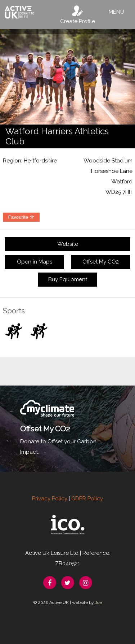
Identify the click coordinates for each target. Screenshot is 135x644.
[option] (67, 77)
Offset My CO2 (101, 262)
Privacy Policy (50, 499)
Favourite (21, 217)
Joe (98, 602)
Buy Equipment (68, 279)
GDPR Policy (87, 499)
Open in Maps (35, 262)
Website (68, 244)
